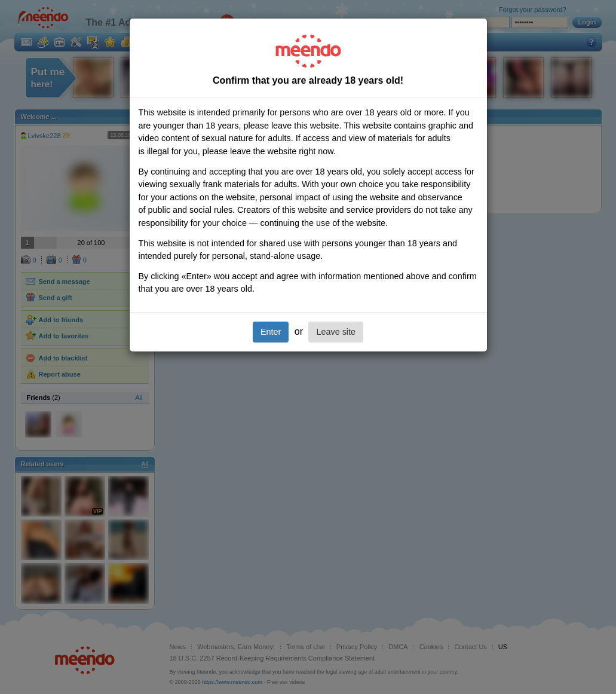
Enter (271, 332)
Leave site (336, 332)
